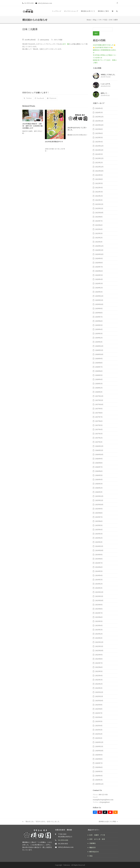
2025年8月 (99, 129)
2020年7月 (99, 267)
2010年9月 (99, 755)
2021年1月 (99, 242)
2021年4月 (99, 229)
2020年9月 (99, 258)
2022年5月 (99, 183)
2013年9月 (99, 605)
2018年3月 (99, 384)
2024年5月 (99, 154)
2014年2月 (99, 584)
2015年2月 (99, 538)
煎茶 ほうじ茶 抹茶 (97, 839)
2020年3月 (99, 283)
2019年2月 (99, 338)
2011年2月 (99, 734)
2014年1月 (99, 588)
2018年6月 (99, 371)
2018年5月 (99, 375)
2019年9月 (99, 308)
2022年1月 (99, 200)
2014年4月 (99, 575)
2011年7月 (99, 713)
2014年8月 (99, 559)
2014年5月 (99, 571)
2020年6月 (99, 271)
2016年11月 (99, 450)
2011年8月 (99, 709)
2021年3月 (99, 233)
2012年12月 (99, 642)
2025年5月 (99, 137)
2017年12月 (99, 396)
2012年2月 (99, 684)
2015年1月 (99, 542)
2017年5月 (99, 425)
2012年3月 (99, 680)
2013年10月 (99, 600)
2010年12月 (99, 742)
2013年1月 (99, 638)
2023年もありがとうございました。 (77, 129)
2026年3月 (99, 112)
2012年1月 (99, 688)
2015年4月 (99, 530)
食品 (91, 856)
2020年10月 (99, 254)
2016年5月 (99, 475)
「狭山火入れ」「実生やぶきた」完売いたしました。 (42, 822)
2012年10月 (99, 650)
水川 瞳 (66, 44)
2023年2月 (99, 163)
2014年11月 (99, 546)
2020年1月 (99, 292)
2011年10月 (99, 701)
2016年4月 (99, 479)
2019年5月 (99, 325)
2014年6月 (99, 567)
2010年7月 (99, 763)
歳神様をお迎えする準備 (108, 822)
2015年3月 (99, 534)
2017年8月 (99, 413)
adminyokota (45, 40)
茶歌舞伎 (92, 843)
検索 (96, 33)
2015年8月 (99, 513)
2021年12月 (99, 204)
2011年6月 (99, 717)
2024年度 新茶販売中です (54, 142)
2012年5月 (99, 671)
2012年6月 (99, 667)
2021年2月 (99, 238)
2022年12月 (99, 167)
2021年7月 (99, 221)
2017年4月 (99, 429)
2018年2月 (99, 388)
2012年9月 (99, 655)
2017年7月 (99, 417)
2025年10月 (99, 125)
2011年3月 (99, 730)
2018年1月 (99, 392)
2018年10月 (99, 354)
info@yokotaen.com (66, 847)
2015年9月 (99, 509)
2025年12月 (99, 117)
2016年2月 (99, 488)
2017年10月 (99, 404)
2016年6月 (99, 471)
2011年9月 (99, 705)
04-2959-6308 (63, 840)
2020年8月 (99, 263)
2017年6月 (99, 421)
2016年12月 (99, 446)
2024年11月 (99, 150)
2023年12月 (99, 158)
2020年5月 (99, 275)
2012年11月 (99, 646)
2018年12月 (99, 346)
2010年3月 (99, 780)
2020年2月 (99, 288)
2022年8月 (99, 179)
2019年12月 (99, 296)
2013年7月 (99, 613)
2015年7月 (99, 517)
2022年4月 (99, 188)
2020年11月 (99, 250)
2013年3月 (99, 630)
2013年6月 (99, 617)
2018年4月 (99, 379)
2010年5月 (99, 771)
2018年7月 (99, 367)
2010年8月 (99, 759)
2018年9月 (99, 359)
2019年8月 (99, 313)
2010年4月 (99, 776)
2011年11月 (99, 696)
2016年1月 (99, 492)
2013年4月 (99, 625)
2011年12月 (99, 692)
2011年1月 (99, 738)
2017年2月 (99, 438)
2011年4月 (99, 726)
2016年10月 (99, 454)
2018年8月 (99, 363)
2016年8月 (99, 463)
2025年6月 (99, 133)
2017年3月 (99, 434)
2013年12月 (99, 592)
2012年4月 (99, 676)
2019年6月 (99, 321)
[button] (112, 11)
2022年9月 (99, 175)
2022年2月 (99, 196)
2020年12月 (99, 246)
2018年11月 (99, 350)
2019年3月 (99, 334)
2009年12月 (99, 784)
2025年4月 (99, 142)
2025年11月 (99, 121)
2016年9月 (99, 459)
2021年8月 (99, 217)
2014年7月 (99, 563)
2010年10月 (99, 751)
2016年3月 (99, 484)
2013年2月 (99, 634)
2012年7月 (99, 663)
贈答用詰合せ (94, 852)
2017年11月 (99, 400)
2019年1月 (99, 342)
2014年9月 (99, 555)
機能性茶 (92, 847)
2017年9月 (99, 409)
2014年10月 (99, 550)
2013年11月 (99, 596)
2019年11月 (99, 300)
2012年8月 (99, 659)
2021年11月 (99, 208)
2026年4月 (99, 108)
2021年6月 (99, 225)
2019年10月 (99, 304)
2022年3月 (99, 192)
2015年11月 (99, 500)
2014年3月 (99, 580)
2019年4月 (99, 329)
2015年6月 (99, 521)
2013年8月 (99, 609)
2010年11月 (99, 746)
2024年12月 (99, 146)
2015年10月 (99, 505)
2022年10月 (99, 171)
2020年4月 (99, 279)
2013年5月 (99, 621)
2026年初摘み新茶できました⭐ (104, 45)
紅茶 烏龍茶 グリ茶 (97, 835)
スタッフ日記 (58, 40)
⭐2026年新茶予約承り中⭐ (103, 47)
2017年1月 (99, 442)
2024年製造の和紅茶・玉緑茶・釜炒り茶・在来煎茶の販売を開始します (32, 126)
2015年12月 (99, 496)
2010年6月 (99, 767)
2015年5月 (99, 525)
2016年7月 (99, 467)
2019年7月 (99, 317)
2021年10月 (99, 213)
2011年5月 (99, 721)
